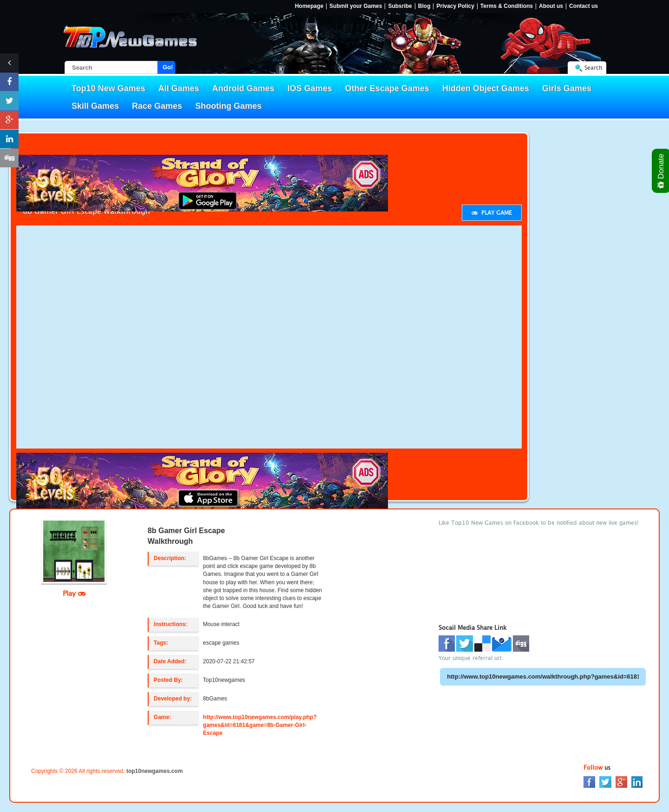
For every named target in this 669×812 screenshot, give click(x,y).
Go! (168, 67)
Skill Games (95, 106)
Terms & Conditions (507, 6)
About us (551, 6)
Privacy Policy (455, 6)
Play (74, 593)
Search (593, 68)
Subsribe (400, 6)
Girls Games (567, 88)
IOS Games (310, 88)
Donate (661, 171)
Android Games (243, 88)
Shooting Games (228, 106)
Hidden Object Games (486, 88)
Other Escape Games (387, 88)
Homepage (309, 6)
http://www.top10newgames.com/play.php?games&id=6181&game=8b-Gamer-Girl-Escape (260, 725)
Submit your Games (356, 6)
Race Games (157, 106)
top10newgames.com (154, 771)
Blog (424, 6)
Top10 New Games (108, 88)
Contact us (584, 6)
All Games (179, 88)
